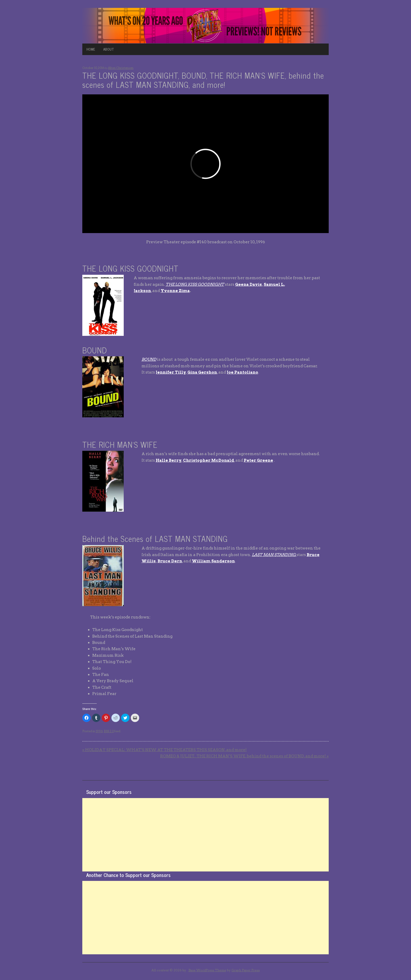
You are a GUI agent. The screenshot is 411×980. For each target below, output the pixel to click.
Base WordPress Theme (207, 970)
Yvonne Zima (175, 291)
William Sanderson (213, 561)
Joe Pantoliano (242, 372)
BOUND (149, 359)
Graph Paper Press (246, 970)
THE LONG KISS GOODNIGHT (195, 284)
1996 (99, 731)
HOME (91, 49)
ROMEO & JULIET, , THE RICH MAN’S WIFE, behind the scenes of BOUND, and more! (244, 756)
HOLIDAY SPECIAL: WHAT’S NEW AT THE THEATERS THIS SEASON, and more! (164, 750)
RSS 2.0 (109, 731)
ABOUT (109, 49)
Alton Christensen (121, 68)
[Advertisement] (206, 835)
